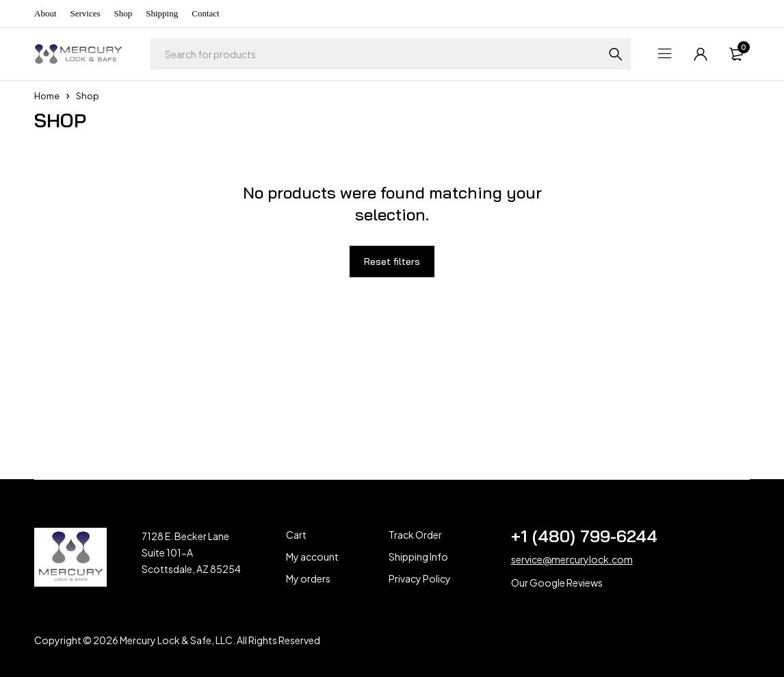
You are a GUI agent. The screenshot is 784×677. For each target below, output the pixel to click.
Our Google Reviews (557, 583)
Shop (123, 13)
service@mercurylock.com (572, 559)
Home (47, 96)
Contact (205, 13)
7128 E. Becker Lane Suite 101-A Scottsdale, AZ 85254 (191, 552)
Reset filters (392, 261)
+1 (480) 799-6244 (584, 536)
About (45, 13)
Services (86, 13)
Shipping (162, 13)
